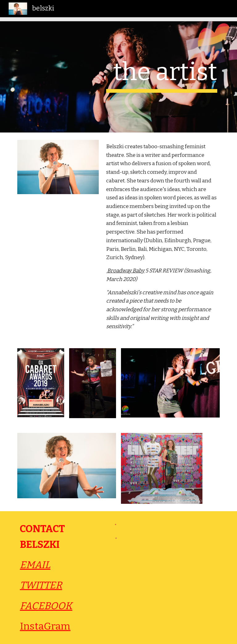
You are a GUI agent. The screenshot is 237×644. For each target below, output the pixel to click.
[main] (162, 75)
